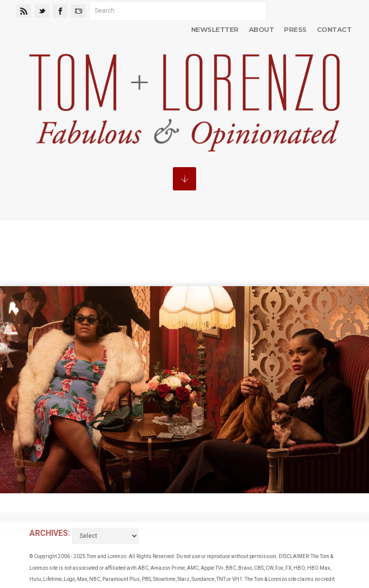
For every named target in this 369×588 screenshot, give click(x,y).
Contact (334, 29)
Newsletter (215, 29)
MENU (184, 179)
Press (295, 29)
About (261, 29)
